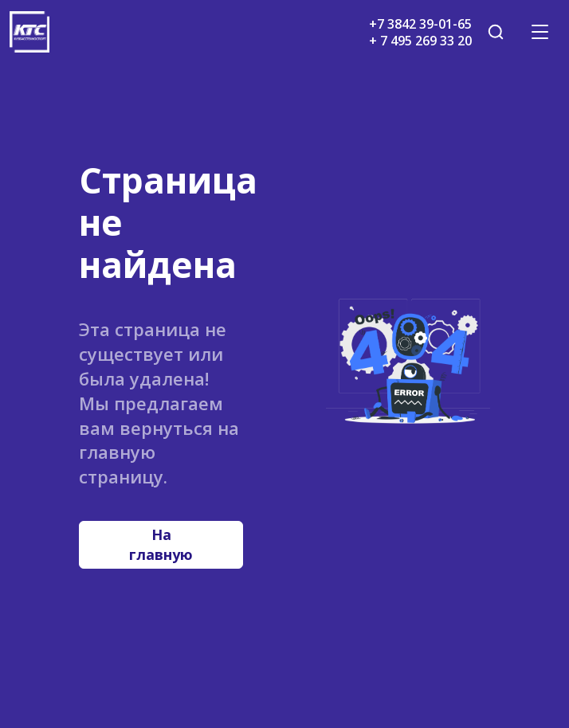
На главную (161, 544)
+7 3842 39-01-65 (420, 24)
